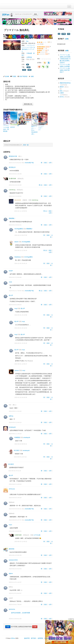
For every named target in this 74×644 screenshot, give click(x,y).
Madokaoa (18, 257)
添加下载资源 (23, 76)
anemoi (13, 127)
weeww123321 (13, 560)
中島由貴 (29, 53)
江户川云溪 (37, 535)
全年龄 (64, 34)
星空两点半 (12, 167)
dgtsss (11, 573)
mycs (10, 525)
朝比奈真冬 (18, 200)
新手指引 (34, 638)
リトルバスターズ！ (41, 128)
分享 (50, 163)
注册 (35, 627)
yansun (17, 370)
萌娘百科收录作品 (65, 83)
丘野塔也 (29, 57)
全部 (67, 39)
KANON (27, 122)
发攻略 (7, 76)
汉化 (24, 70)
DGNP (11, 271)
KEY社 (62, 97)
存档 (29, 67)
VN (59, 34)
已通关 (62, 93)
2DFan (6, 15)
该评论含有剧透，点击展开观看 (21, 613)
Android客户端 (29, 163)
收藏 (32, 76)
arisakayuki (12, 427)
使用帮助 (40, 638)
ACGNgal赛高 (19, 229)
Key (27, 41)
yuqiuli (11, 598)
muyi (16, 308)
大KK (10, 282)
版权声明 (27, 638)
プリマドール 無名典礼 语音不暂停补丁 (65, 70)
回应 (45, 163)
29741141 (12, 489)
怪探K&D (12, 502)
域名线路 (54, 638)
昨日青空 (17, 450)
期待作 (62, 87)
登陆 (8, 627)
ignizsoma (12, 609)
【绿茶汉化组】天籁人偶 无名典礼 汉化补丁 (65, 61)
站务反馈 (47, 638)
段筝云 (11, 587)
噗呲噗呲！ (12, 218)
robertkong (12, 190)
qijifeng (11, 416)
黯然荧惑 (12, 549)
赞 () (41, 185)
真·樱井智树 (12, 179)
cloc (10, 405)
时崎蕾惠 (17, 437)
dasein (16, 242)
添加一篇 (26, 145)
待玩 (61, 91)
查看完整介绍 (28, 104)
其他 (29, 70)
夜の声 (11, 295)
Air (18, 126)
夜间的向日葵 (13, 156)
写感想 (14, 76)
